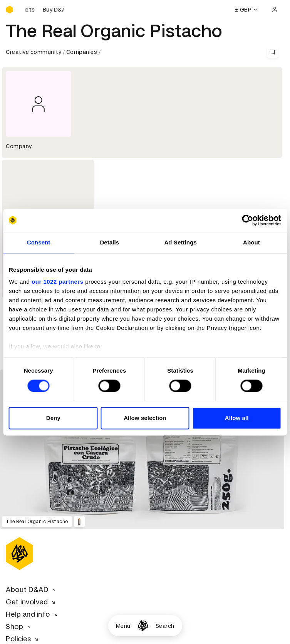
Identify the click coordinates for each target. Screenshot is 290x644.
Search (165, 626)
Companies (82, 52)
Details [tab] (109, 242)
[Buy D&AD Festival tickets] (44, 10)
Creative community (34, 52)
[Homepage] (143, 626)
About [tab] (251, 242)
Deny (53, 418)
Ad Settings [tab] (180, 242)
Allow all (237, 418)
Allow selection (145, 418)
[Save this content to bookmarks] (273, 52)
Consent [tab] (39, 242)
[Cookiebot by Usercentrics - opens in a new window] (247, 220)
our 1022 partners (57, 282)
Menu (123, 626)
